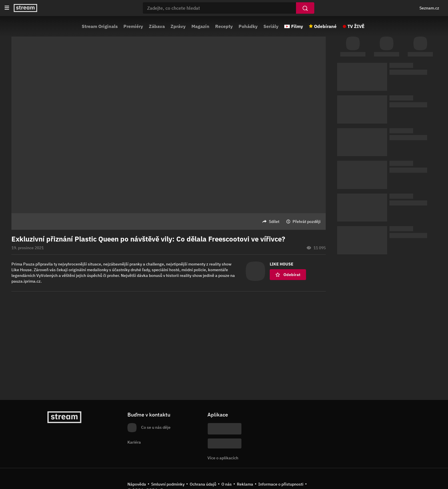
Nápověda (137, 484)
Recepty (224, 26)
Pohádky (248, 26)
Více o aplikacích (223, 458)
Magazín (200, 26)
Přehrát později (307, 222)
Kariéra (134, 442)
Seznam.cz (429, 8)
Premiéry (133, 26)
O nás (227, 484)
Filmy (297, 26)
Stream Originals (100, 26)
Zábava (157, 26)
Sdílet (274, 222)
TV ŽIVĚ (356, 26)
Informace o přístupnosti (281, 484)
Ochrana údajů (203, 484)
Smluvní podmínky (168, 484)
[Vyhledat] (305, 8)
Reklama (245, 484)
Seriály (271, 26)
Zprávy (178, 26)
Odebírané (325, 26)
